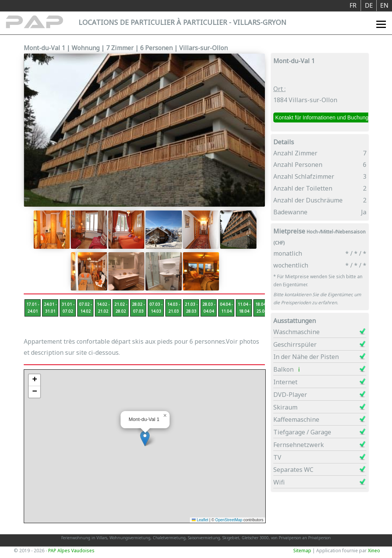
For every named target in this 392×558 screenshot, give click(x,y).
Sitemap (302, 551)
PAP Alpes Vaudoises (71, 551)
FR (353, 5)
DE (369, 5)
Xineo (374, 551)
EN (384, 5)
